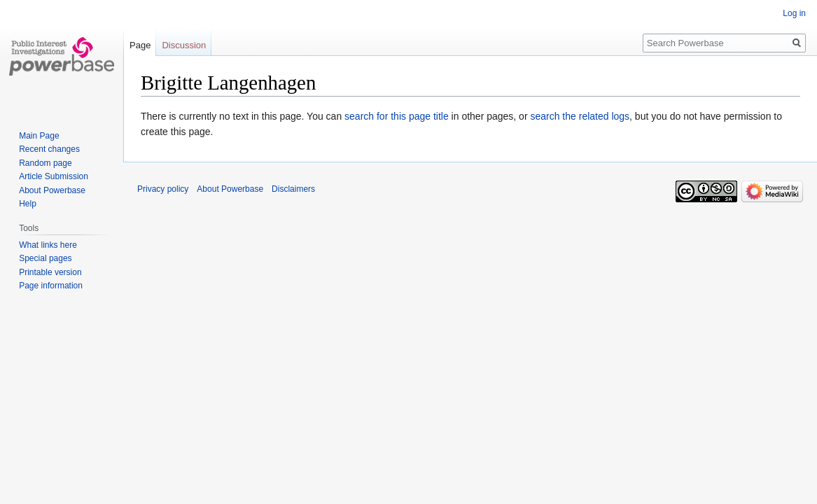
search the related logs (580, 116)
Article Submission (54, 176)
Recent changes (49, 149)
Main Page (39, 136)
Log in (794, 13)
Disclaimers (293, 189)
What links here (48, 245)
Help (28, 204)
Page (140, 45)
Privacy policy (163, 189)
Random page (45, 163)
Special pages (45, 258)
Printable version (50, 272)
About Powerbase (52, 190)
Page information (51, 286)
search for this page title (397, 116)
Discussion (184, 45)
